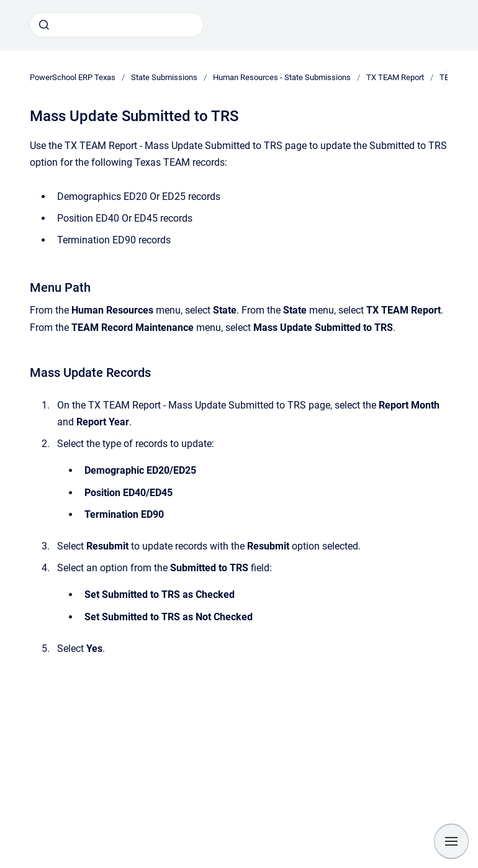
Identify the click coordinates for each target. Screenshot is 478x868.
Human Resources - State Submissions (282, 77)
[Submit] (44, 25)
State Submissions (164, 77)
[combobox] (117, 25)
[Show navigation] (451, 841)
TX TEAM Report (395, 77)
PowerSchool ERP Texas (73, 77)
